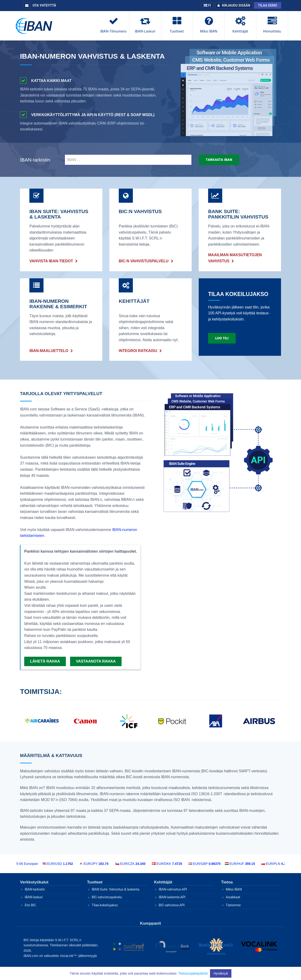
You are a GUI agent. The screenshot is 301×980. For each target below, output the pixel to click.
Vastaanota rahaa (96, 661)
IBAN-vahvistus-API (173, 889)
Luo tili (222, 338)
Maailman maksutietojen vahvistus (235, 258)
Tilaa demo (268, 5)
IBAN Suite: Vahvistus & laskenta (116, 889)
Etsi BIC (30, 905)
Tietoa (227, 882)
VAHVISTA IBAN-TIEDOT (51, 261)
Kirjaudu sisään (233, 5)
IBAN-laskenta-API (172, 897)
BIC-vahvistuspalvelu (107, 897)
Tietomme (233, 905)
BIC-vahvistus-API (172, 905)
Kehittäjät (163, 882)
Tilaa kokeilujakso (105, 905)
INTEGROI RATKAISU (138, 351)
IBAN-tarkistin (35, 160)
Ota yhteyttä (40, 5)
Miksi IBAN (234, 889)
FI (207, 5)
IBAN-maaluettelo (49, 351)
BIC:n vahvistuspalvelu (144, 261)
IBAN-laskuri (34, 897)
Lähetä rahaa (45, 661)
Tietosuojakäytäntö (193, 973)
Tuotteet (95, 882)
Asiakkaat (233, 897)
